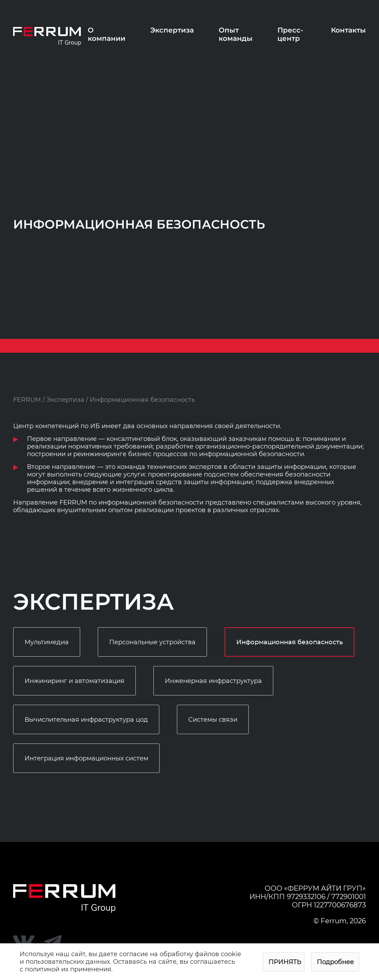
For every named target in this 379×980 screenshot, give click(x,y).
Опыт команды (236, 34)
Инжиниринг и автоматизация (74, 681)
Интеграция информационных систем (86, 758)
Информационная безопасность (290, 642)
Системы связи (213, 720)
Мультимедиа (47, 642)
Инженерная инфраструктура (213, 681)
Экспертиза (172, 30)
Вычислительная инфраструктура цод (86, 720)
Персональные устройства (152, 642)
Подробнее (335, 962)
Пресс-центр (290, 34)
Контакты (348, 30)
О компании (107, 34)
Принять (285, 962)
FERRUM (27, 400)
